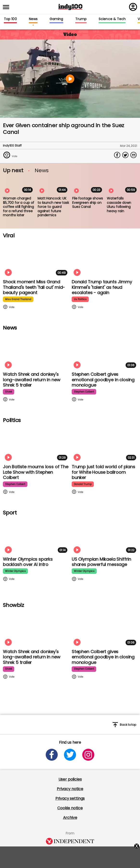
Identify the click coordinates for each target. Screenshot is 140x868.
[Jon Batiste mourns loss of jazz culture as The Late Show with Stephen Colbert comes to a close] (36, 444)
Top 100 (10, 19)
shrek (9, 392)
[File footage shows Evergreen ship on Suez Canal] (88, 186)
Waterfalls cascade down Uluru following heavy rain (119, 205)
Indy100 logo (70, 7)
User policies (70, 779)
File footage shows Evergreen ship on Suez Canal (87, 203)
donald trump (83, 484)
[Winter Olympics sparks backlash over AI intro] (36, 536)
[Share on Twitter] (125, 155)
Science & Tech (112, 19)
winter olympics (15, 571)
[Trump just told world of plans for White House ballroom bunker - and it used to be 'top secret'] (105, 444)
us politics (80, 299)
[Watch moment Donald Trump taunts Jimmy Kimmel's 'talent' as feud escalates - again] (105, 259)
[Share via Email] (134, 155)
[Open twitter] (70, 755)
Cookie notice (70, 808)
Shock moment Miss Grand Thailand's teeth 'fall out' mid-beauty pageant (34, 287)
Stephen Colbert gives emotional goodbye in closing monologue (103, 380)
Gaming (56, 19)
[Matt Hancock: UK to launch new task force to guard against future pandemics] (53, 186)
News (33, 19)
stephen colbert (84, 392)
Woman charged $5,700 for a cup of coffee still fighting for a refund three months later (19, 207)
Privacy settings (70, 798)
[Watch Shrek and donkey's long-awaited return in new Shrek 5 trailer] (36, 351)
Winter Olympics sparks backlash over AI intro (28, 562)
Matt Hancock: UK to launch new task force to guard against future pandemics (53, 207)
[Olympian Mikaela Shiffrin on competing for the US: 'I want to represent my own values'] (105, 536)
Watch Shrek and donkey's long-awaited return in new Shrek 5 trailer (32, 380)
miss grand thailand (18, 299)
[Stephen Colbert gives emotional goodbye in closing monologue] (105, 351)
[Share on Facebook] (117, 155)
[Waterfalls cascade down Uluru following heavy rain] (123, 186)
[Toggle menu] (7, 7)
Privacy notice (70, 789)
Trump (81, 19)
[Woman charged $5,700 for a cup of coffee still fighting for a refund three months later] (19, 186)
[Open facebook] (52, 755)
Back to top (124, 725)
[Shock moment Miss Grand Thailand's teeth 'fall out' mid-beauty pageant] (36, 259)
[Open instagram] (88, 755)
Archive (70, 818)
